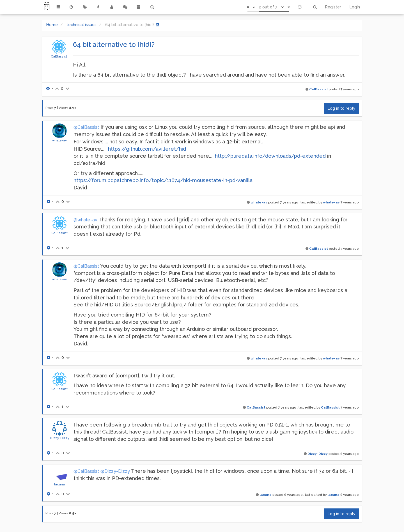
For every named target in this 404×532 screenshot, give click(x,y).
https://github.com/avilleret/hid (147, 149)
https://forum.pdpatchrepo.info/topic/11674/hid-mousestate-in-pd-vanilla (163, 180)
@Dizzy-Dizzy (115, 471)
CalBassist (59, 56)
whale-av (59, 140)
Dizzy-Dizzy (60, 438)
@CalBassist (86, 127)
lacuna (59, 484)
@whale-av (85, 220)
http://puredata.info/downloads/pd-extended (270, 156)
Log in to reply (342, 108)
